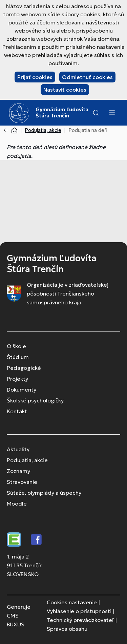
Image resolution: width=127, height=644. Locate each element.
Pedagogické (24, 368)
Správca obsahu (67, 629)
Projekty (17, 379)
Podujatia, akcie (43, 130)
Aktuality (18, 449)
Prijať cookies (35, 77)
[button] (96, 113)
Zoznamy (18, 471)
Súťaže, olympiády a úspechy (44, 493)
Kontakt (17, 411)
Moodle (17, 504)
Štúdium (18, 357)
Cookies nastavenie (72, 602)
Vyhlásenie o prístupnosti (79, 611)
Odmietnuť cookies (87, 77)
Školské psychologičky (35, 400)
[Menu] (112, 113)
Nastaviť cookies (65, 90)
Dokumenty (22, 390)
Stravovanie (22, 482)
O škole (16, 346)
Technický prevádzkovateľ (80, 620)
